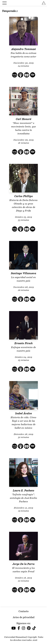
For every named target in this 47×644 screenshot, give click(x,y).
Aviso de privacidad (24, 617)
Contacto (24, 611)
